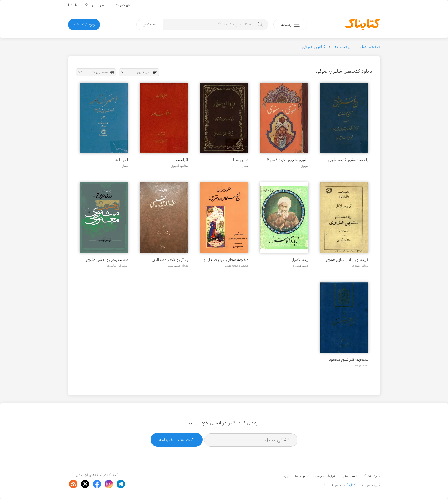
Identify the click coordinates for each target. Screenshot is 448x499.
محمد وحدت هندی (236, 266)
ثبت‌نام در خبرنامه (176, 440)
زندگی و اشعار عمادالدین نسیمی (169, 260)
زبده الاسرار (300, 260)
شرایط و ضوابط (325, 476)
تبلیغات (285, 476)
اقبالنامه (182, 160)
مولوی (305, 166)
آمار (102, 5)
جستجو (150, 24)
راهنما (72, 5)
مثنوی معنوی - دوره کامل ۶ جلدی (288, 160)
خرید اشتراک (371, 476)
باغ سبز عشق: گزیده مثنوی (348, 160)
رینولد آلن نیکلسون (117, 266)
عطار (245, 166)
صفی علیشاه (301, 266)
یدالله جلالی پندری (177, 266)
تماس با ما (302, 476)
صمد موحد (361, 365)
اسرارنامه (122, 160)
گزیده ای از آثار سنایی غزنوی (347, 260)
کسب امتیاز (349, 476)
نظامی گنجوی (179, 166)
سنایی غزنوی (360, 266)
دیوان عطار (240, 160)
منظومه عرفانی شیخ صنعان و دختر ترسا (226, 260)
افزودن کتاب (121, 5)
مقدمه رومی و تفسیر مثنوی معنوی (107, 260)
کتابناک (350, 485)
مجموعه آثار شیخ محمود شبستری (349, 360)
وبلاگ (88, 5)
